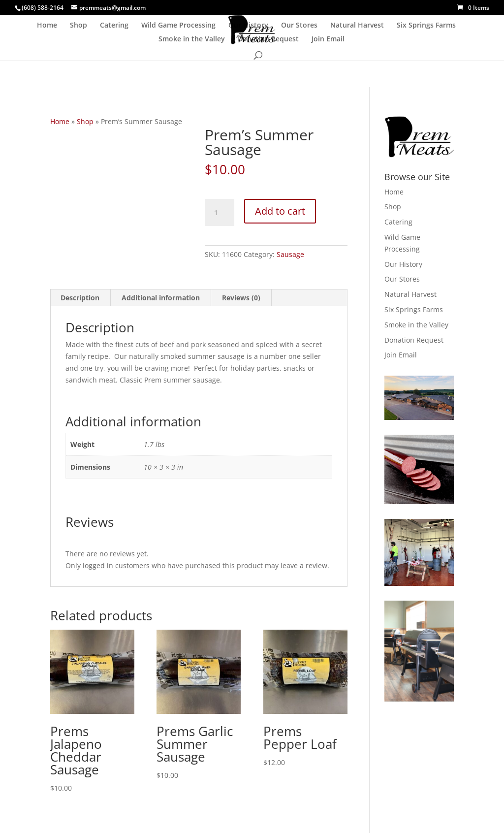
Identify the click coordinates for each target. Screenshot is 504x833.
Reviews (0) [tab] (241, 298)
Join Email (328, 39)
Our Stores (299, 26)
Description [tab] (80, 298)
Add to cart (280, 211)
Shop (79, 26)
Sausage (290, 254)
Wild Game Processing (178, 26)
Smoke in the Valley (192, 39)
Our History (248, 26)
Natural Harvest (357, 26)
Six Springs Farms (426, 26)
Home (47, 26)
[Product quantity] (220, 213)
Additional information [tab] (161, 298)
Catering (114, 26)
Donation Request (268, 39)
